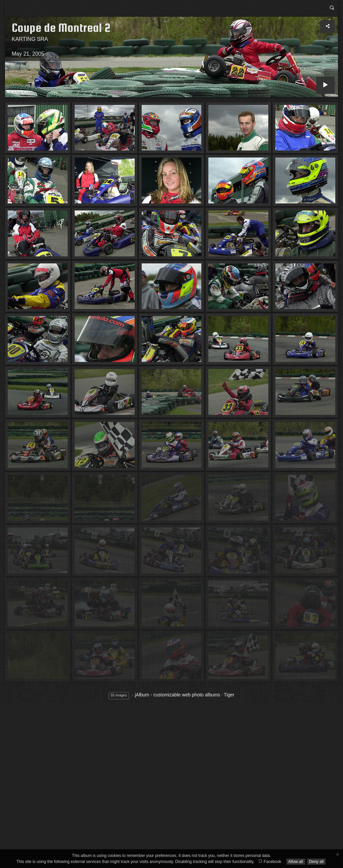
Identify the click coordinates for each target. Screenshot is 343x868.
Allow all (296, 862)
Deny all (316, 862)
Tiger (229, 695)
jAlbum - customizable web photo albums (177, 695)
